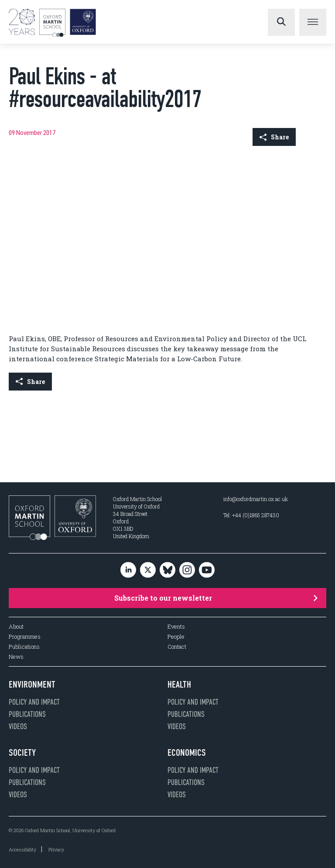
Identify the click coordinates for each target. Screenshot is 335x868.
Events (176, 627)
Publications (24, 647)
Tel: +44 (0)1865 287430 (251, 515)
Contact (177, 647)
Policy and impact (34, 702)
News (16, 657)
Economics (187, 753)
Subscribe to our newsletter (216, 598)
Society (22, 753)
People (176, 637)
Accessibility (22, 849)
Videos (18, 726)
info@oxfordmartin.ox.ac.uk (256, 499)
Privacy (56, 849)
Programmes (25, 637)
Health (179, 685)
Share (274, 137)
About (16, 627)
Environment (32, 685)
